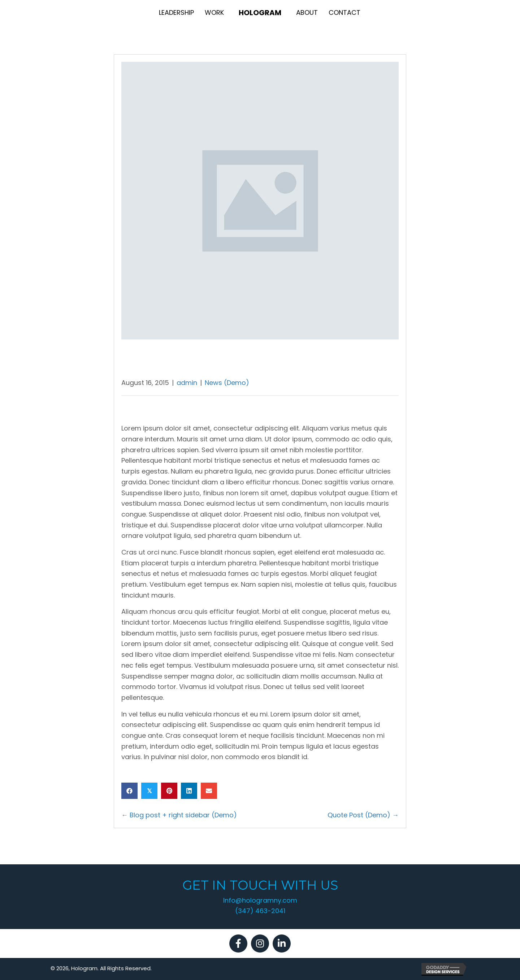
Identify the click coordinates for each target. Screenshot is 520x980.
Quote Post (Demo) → (363, 815)
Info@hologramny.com (260, 900)
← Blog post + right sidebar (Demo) (179, 815)
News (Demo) (227, 383)
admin (187, 383)
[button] (238, 943)
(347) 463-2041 (260, 911)
